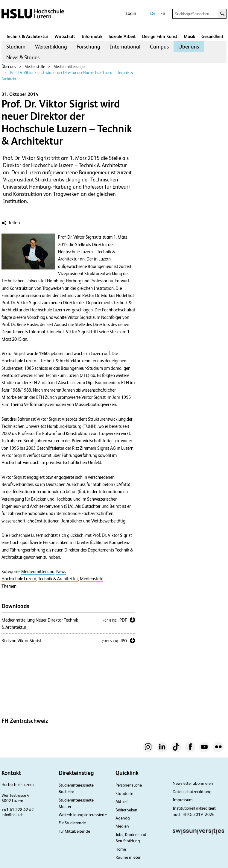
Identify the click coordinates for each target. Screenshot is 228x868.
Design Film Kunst (160, 36)
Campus (159, 47)
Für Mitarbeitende (74, 831)
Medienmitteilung (38, 572)
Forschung (88, 47)
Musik (189, 36)
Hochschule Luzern (19, 579)
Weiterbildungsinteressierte (83, 815)
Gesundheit (212, 36)
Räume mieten (129, 857)
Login (131, 13)
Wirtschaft (65, 36)
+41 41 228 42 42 (18, 810)
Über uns (189, 47)
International (125, 47)
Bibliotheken (126, 810)
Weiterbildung (51, 47)
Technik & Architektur (27, 36)
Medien (122, 826)
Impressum (183, 800)
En (163, 13)
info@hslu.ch (13, 815)
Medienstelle (35, 67)
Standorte (124, 793)
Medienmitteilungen (70, 67)
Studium (16, 47)
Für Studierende (72, 823)
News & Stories (23, 57)
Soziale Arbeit (122, 36)
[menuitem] (16, 47)
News (61, 572)
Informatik (92, 36)
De (153, 13)
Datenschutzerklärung (192, 792)
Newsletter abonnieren (193, 783)
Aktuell (121, 802)
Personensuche (129, 785)
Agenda (123, 818)
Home (121, 849)
